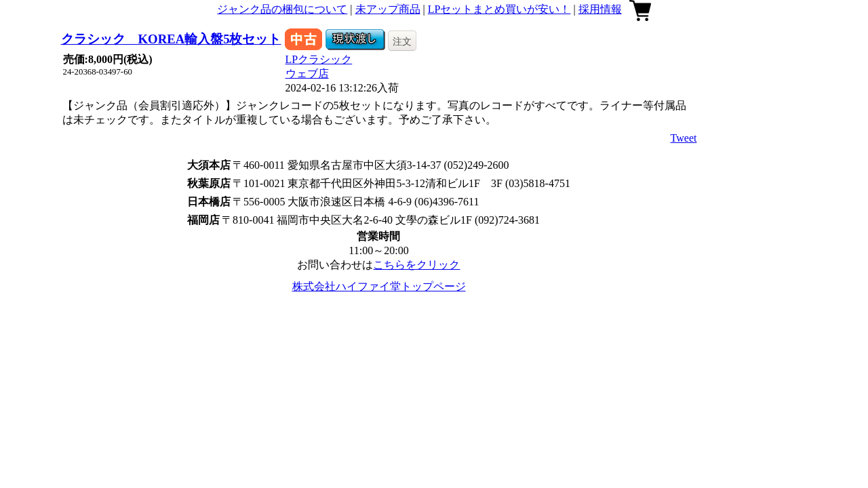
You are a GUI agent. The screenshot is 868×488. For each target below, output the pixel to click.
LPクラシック (319, 59)
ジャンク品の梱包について (282, 9)
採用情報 (600, 9)
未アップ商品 (388, 9)
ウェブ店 (307, 74)
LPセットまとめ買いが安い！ (499, 9)
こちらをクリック (416, 265)
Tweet (684, 138)
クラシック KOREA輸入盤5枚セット (171, 39)
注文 (402, 41)
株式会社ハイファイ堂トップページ (379, 286)
